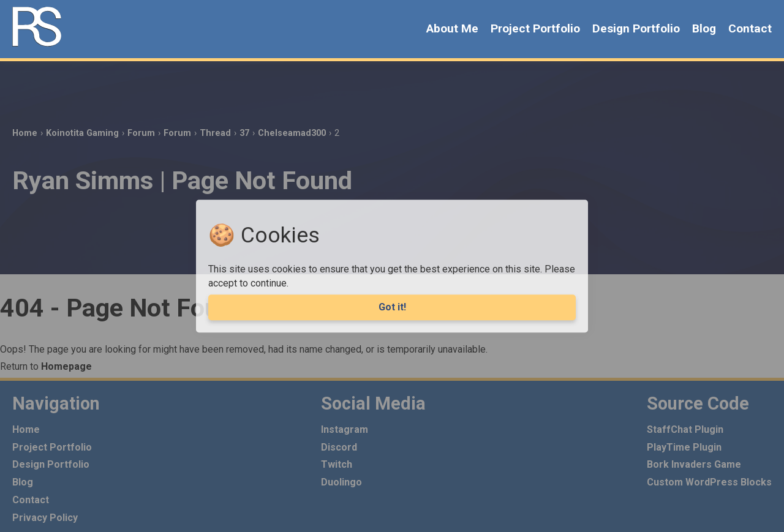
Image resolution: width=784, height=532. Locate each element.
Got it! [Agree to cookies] (392, 307)
